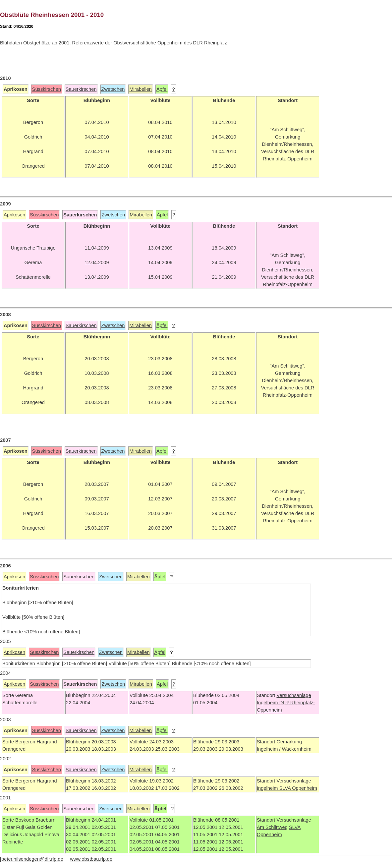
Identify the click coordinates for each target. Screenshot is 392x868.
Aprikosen (14, 215)
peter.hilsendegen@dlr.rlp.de (32, 859)
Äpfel (162, 89)
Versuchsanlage (294, 695)
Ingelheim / (269, 749)
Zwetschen (113, 89)
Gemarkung (289, 742)
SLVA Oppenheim (298, 788)
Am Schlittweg (272, 827)
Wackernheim (297, 749)
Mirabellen (140, 89)
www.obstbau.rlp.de (91, 859)
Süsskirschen (47, 89)
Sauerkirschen (81, 89)
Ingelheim (268, 703)
